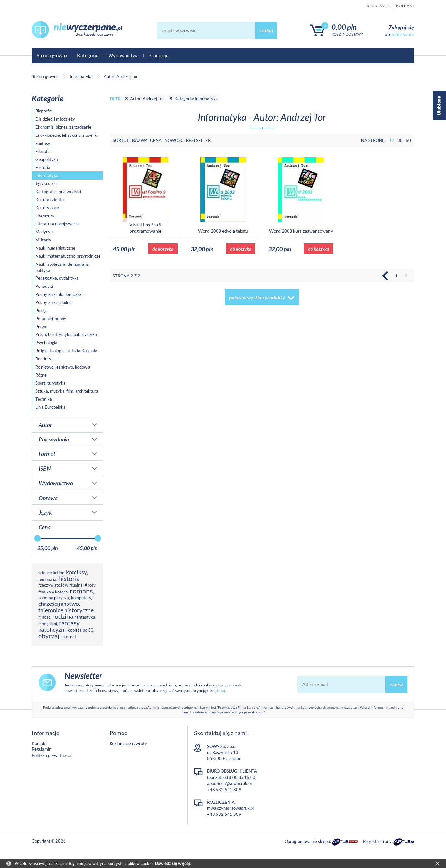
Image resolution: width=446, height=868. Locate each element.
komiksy (76, 572)
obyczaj (49, 636)
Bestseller (198, 140)
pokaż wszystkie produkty (257, 297)
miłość (44, 617)
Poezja (41, 311)
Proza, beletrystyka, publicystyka (66, 334)
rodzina (63, 616)
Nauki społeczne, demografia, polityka (63, 267)
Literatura (45, 216)
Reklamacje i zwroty (128, 743)
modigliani (48, 624)
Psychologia (46, 343)
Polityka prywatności (51, 755)
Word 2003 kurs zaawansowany (301, 231)
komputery (81, 598)
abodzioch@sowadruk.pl (229, 783)
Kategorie (88, 55)
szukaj (266, 30)
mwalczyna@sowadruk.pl (230, 808)
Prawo (41, 327)
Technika (44, 399)
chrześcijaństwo (59, 604)
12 (392, 140)
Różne (41, 375)
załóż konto (403, 34)
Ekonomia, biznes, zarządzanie (63, 127)
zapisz (396, 684)
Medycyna (45, 232)
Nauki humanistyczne (55, 248)
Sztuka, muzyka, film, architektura (67, 391)
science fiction (51, 573)
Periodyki (44, 286)
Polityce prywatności (247, 712)
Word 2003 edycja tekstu (223, 231)
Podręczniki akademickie (58, 294)
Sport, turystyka (50, 383)
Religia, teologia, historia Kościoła (66, 351)
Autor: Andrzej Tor (144, 99)
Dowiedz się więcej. (173, 863)
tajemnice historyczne (66, 610)
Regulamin (378, 6)
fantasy (69, 623)
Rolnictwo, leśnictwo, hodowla (63, 367)
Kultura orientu (49, 200)
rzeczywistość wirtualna (60, 585)
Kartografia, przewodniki (58, 192)
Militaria (43, 240)
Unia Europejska (50, 407)
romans (81, 591)
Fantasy (43, 143)
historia (69, 578)
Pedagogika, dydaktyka (57, 278)
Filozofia (43, 151)
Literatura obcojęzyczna (58, 224)
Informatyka (47, 175)
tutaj (221, 691)
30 (400, 140)
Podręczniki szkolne (53, 302)
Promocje (158, 55)
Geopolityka (47, 159)
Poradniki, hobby (51, 319)
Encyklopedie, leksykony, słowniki (66, 135)
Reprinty (43, 359)
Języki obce (46, 183)
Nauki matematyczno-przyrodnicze (68, 256)
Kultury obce (47, 208)
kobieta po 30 (81, 630)
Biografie (44, 111)
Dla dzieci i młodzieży (55, 119)
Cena (156, 140)
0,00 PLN (344, 27)
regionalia (47, 579)
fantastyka (85, 617)
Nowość (174, 140)
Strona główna (52, 55)
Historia (43, 167)
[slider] (37, 538)
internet (69, 637)
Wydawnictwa (123, 55)
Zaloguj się (401, 27)
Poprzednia (387, 276)
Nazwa (140, 140)
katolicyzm (52, 629)
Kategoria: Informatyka (193, 99)
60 (408, 140)
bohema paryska (54, 598)
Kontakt (405, 6)
